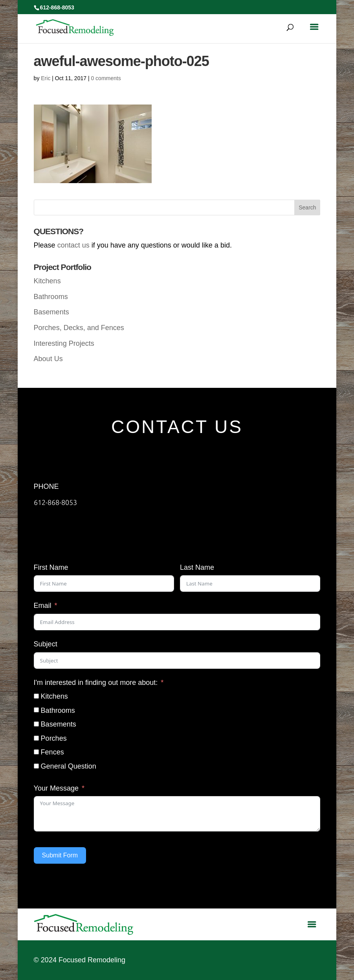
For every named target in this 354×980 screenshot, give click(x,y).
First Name (51, 567)
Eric (46, 78)
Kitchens (47, 281)
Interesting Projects (64, 343)
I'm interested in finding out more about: (96, 683)
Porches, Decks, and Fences (79, 328)
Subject (46, 644)
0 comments (106, 78)
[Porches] (36, 738)
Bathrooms (51, 297)
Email (43, 606)
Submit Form (60, 855)
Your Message (56, 788)
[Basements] (36, 724)
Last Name (197, 567)
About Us (48, 359)
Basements (51, 312)
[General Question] (36, 766)
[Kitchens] (36, 696)
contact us (73, 245)
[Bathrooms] (36, 710)
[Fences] (36, 752)
